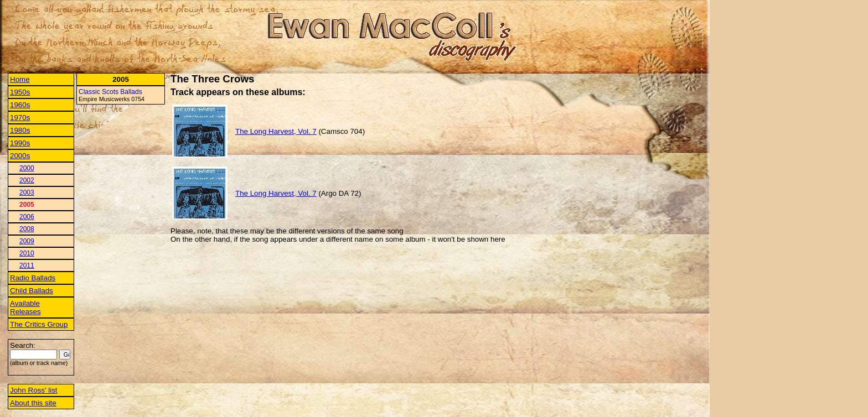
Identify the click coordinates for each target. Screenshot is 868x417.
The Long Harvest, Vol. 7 (276, 131)
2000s (20, 156)
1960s (20, 105)
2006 (27, 217)
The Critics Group (39, 324)
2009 (27, 241)
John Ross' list (34, 390)
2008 (27, 229)
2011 (27, 265)
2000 (27, 168)
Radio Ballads (33, 278)
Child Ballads (32, 291)
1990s (20, 143)
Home (20, 79)
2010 (27, 253)
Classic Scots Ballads (110, 92)
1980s (20, 130)
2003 (27, 192)
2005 (27, 205)
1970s (20, 118)
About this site (33, 403)
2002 (27, 180)
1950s (20, 92)
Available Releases (25, 307)
